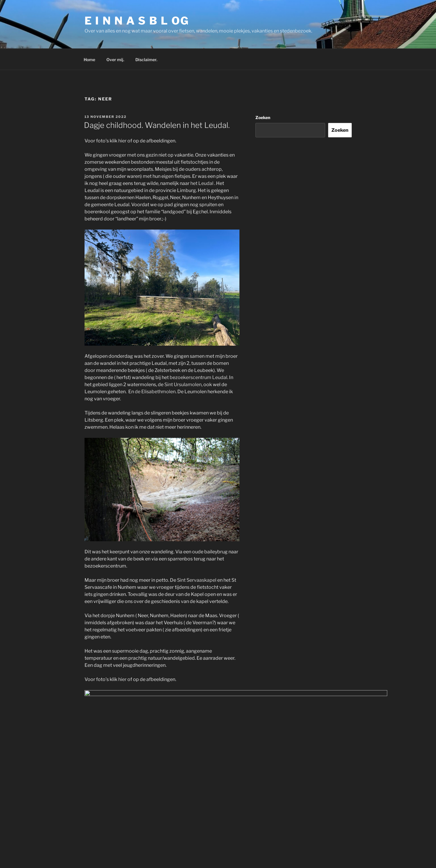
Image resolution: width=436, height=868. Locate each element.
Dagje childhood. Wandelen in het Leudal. (157, 125)
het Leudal (202, 183)
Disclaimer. (146, 60)
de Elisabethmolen (155, 392)
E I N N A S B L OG (137, 21)
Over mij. (115, 60)
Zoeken (263, 117)
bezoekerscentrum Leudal (198, 377)
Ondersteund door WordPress (225, 847)
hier (122, 141)
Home (89, 60)
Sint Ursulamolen (183, 385)
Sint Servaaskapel (197, 580)
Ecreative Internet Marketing (244, 864)
